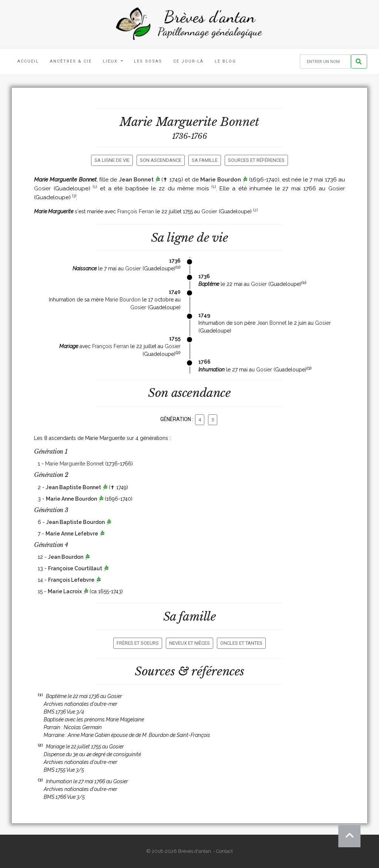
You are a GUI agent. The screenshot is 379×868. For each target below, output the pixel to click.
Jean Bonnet (136, 180)
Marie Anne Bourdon (71, 499)
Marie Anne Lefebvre (72, 534)
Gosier (42, 188)
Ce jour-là (188, 61)
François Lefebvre (71, 580)
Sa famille (205, 160)
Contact (224, 851)
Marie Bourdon (221, 180)
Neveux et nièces (189, 643)
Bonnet (240, 122)
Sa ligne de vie (112, 160)
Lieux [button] (111, 61)
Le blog (225, 61)
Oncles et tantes (241, 643)
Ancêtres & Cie (71, 61)
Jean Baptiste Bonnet (73, 487)
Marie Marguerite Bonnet (74, 464)
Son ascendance (161, 160)
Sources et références (256, 160)
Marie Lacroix (65, 591)
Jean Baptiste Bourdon (76, 522)
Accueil (28, 61)
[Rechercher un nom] (325, 62)
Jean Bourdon (66, 557)
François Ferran (136, 211)
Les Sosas (148, 61)
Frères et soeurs (138, 643)
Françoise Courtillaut (75, 568)
